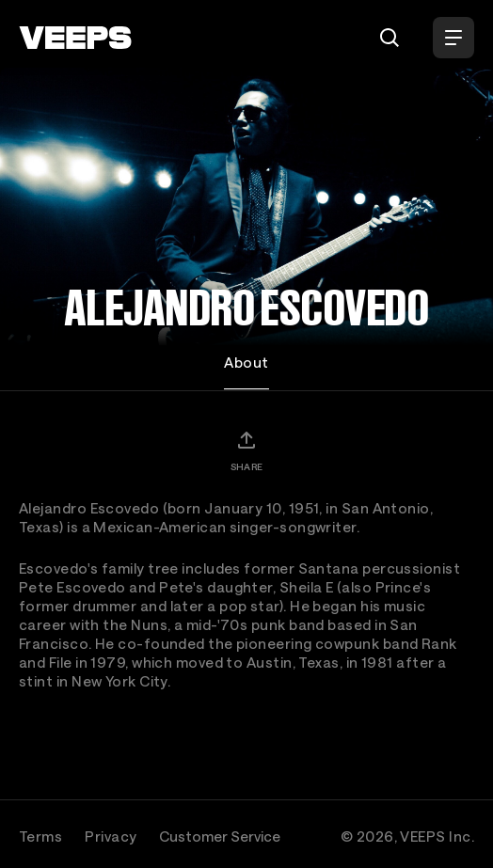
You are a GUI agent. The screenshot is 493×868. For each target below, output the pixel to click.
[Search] (390, 38)
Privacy (111, 836)
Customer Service (220, 836)
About (246, 362)
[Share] (246, 450)
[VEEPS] (75, 38)
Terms (40, 836)
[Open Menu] (453, 38)
